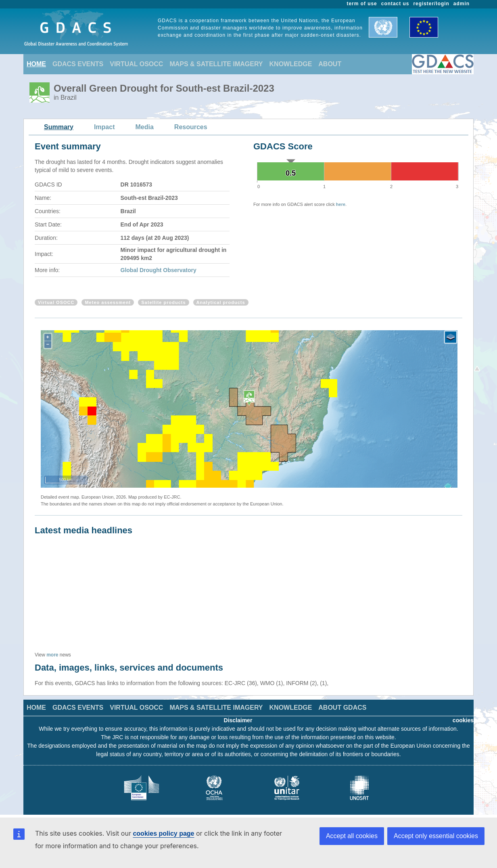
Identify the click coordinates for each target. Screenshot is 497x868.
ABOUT (330, 64)
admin (461, 4)
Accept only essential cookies (436, 836)
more (52, 655)
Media (145, 127)
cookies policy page (163, 833)
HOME (36, 64)
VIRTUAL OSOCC (136, 64)
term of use (362, 4)
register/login (431, 4)
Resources (191, 127)
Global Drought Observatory (159, 270)
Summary (59, 127)
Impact (104, 127)
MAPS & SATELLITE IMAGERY (216, 64)
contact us (395, 4)
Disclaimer (238, 720)
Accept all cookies (352, 836)
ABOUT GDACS (342, 708)
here (341, 204)
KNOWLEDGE (291, 64)
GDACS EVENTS (78, 64)
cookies (463, 720)
